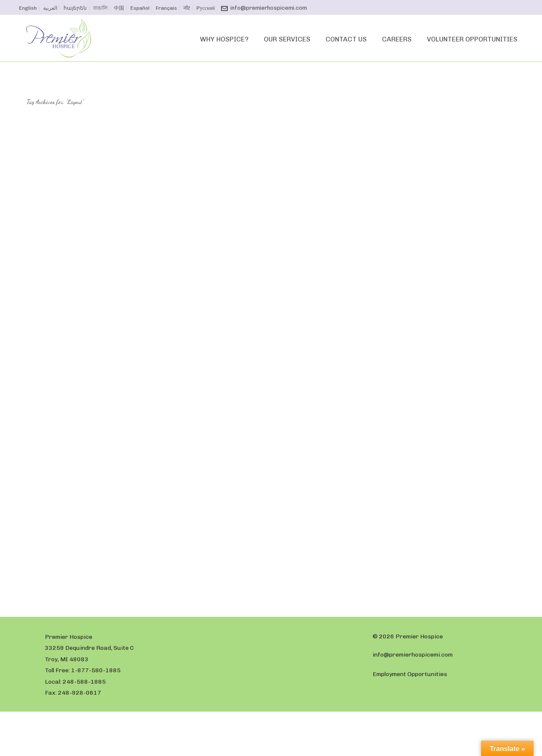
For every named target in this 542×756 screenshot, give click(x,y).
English (28, 8)
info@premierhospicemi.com (269, 8)
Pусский (206, 8)
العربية (50, 8)
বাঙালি (100, 8)
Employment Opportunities (410, 674)
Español (140, 8)
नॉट (187, 8)
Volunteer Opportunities (472, 39)
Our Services (287, 39)
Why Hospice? (224, 39)
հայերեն (75, 8)
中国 (119, 8)
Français (166, 8)
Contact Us (346, 39)
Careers (397, 39)
